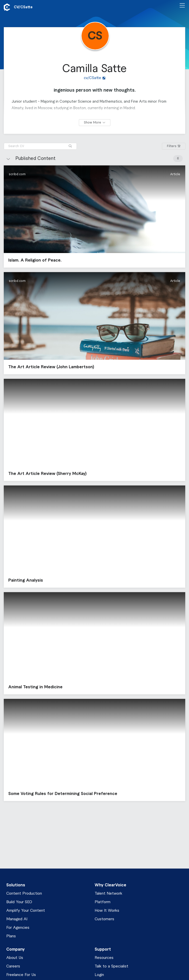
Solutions (16, 885)
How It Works (107, 911)
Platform (103, 902)
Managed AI (17, 919)
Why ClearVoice (110, 885)
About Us (15, 958)
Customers (104, 919)
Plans (11, 936)
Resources (104, 958)
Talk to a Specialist (111, 966)
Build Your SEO (19, 902)
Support (103, 949)
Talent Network (108, 894)
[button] (94, 217)
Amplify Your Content (26, 911)
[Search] (70, 146)
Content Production (24, 894)
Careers (13, 966)
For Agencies (18, 928)
